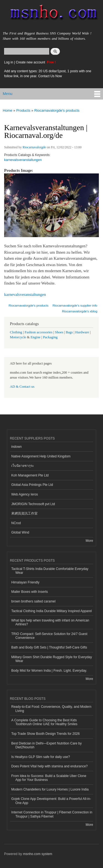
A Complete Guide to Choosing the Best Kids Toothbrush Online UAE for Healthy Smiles (44, 722)
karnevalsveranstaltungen (23, 160)
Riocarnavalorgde (34, 147)
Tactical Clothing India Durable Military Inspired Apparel (51, 611)
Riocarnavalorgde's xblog (80, 311)
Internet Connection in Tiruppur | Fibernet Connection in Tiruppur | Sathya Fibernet (52, 814)
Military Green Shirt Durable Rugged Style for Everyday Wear (52, 659)
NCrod (16, 523)
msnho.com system (38, 854)
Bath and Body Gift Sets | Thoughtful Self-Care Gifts (49, 647)
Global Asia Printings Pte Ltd (32, 485)
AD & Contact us (22, 387)
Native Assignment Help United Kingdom (41, 456)
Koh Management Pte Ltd (30, 475)
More (89, 541)
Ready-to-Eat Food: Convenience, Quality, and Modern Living (51, 709)
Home (8, 110)
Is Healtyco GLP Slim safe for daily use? (41, 757)
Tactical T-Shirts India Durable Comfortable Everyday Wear (50, 571)
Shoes (59, 332)
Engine (35, 337)
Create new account (31, 62)
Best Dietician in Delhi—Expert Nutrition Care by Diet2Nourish (46, 745)
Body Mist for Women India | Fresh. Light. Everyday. (49, 671)
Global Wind (20, 532)
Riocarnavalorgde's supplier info (75, 306)
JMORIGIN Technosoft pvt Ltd (33, 504)
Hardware (82, 332)
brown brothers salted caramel (33, 601)
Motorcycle (18, 337)
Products (23, 110)
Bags (69, 332)
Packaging (50, 337)
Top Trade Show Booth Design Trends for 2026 (45, 734)
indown (16, 447)
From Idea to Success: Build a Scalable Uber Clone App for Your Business (49, 778)
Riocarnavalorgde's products (57, 110)
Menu (8, 94)
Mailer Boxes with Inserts (30, 592)
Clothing (16, 332)
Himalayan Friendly (25, 582)
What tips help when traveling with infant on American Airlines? (50, 622)
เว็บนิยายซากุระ (23, 466)
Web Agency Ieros (25, 494)
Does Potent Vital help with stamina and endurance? (49, 766)
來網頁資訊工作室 (24, 513)
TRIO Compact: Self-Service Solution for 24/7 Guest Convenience (49, 636)
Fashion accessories (39, 332)
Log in (9, 62)
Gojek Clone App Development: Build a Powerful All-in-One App (51, 801)
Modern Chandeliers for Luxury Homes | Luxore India (50, 789)
